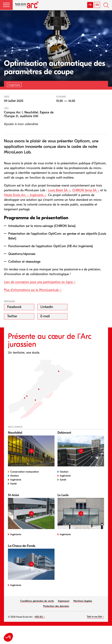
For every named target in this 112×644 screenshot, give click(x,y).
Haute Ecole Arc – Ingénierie (24, 195)
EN (97, 5)
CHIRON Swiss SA (84, 190)
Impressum (64, 601)
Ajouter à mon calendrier (21, 124)
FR (90, 5)
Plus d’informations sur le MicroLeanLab (31, 290)
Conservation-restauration (25, 472)
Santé (13, 484)
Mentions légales (83, 601)
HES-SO (39, 617)
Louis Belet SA (58, 190)
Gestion (15, 476)
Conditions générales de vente (37, 601)
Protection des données (56, 606)
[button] (6, 5)
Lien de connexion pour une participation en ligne (38, 282)
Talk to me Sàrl (94, 617)
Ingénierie (16, 480)
